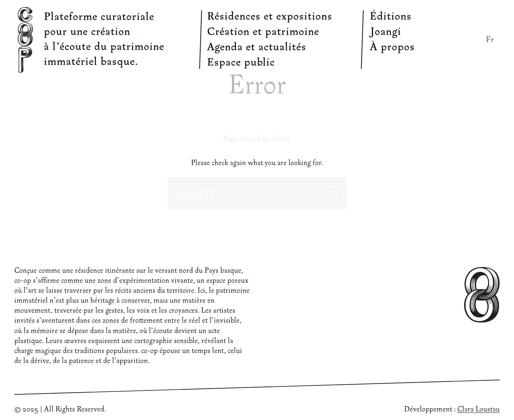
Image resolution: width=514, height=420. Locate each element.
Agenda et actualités (257, 47)
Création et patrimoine (263, 32)
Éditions (391, 17)
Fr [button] (490, 40)
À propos (392, 47)
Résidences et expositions (270, 17)
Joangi (385, 32)
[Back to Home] (27, 40)
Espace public (241, 63)
